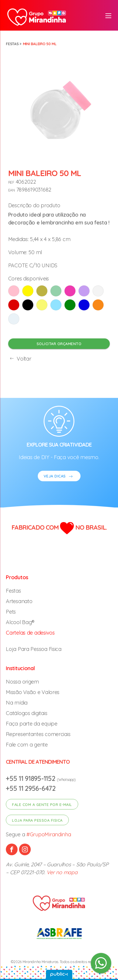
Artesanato (19, 601)
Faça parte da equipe (32, 724)
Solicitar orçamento (59, 344)
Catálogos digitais (26, 713)
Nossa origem (22, 682)
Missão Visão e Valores (33, 692)
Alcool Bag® (20, 622)
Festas (12, 44)
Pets (11, 612)
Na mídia (17, 703)
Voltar (20, 359)
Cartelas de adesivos (30, 633)
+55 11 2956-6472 (31, 788)
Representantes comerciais (38, 734)
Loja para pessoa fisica (37, 820)
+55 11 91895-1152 (31, 778)
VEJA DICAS (59, 477)
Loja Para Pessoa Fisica (34, 649)
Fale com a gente (27, 745)
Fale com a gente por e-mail (42, 805)
